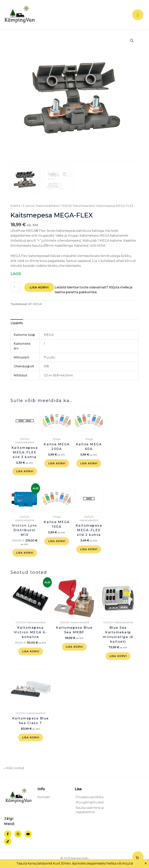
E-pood (28, 207)
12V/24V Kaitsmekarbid (78, 207)
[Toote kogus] (16, 288)
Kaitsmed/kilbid (48, 207)
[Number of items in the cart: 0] (138, 857)
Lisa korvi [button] (25, 472)
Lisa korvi (39, 288)
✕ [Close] (146, 864)
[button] (132, 41)
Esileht (15, 207)
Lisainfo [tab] (17, 324)
